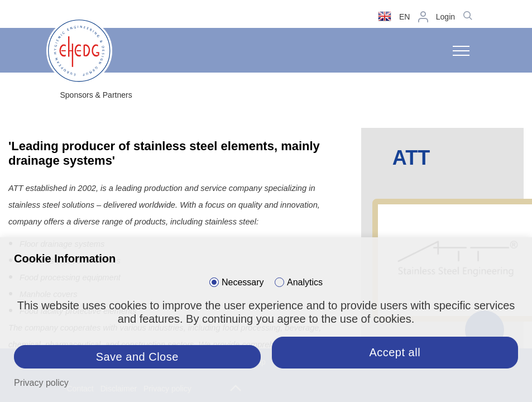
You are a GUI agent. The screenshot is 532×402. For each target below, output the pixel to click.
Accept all (395, 352)
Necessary (243, 282)
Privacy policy (41, 383)
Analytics (305, 282)
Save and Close (137, 357)
